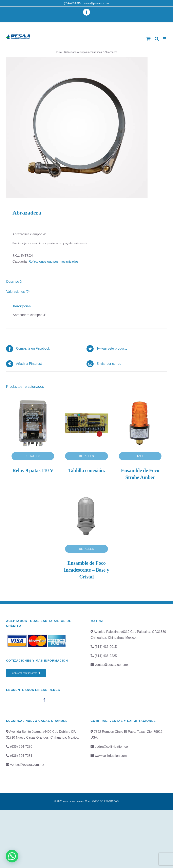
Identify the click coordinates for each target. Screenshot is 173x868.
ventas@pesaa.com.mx (96, 3)
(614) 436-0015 (72, 3)
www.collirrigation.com (111, 756)
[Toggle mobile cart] (149, 39)
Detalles (33, 456)
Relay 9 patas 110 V (33, 470)
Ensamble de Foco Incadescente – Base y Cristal (86, 570)
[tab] (86, 282)
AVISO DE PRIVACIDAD (105, 801)
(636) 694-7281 (21, 756)
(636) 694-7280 (21, 747)
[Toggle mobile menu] (165, 39)
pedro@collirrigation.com (112, 747)
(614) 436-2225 (106, 656)
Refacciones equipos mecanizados (53, 262)
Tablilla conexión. (86, 470)
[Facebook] (44, 700)
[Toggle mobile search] (157, 39)
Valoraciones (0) (18, 292)
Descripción (15, 282)
